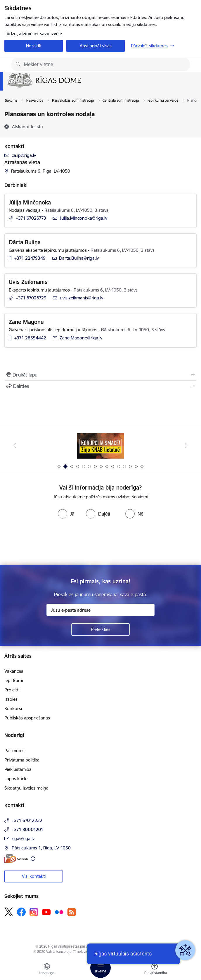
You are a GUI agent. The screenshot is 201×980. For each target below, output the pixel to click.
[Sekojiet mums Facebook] (21, 912)
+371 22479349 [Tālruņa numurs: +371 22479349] (30, 258)
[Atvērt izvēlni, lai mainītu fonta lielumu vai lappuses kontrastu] (155, 970)
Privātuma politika (22, 760)
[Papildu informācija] (33, 859)
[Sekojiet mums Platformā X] (9, 912)
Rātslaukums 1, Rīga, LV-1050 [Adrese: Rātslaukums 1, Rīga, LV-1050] (41, 848)
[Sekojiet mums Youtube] (46, 912)
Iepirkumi (14, 680)
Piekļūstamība (18, 769)
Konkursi (13, 708)
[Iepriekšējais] (15, 445)
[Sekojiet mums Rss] (72, 912)
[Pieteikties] (100, 629)
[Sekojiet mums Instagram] (34, 912)
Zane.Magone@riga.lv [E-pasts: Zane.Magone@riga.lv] (81, 338)
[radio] (66, 514)
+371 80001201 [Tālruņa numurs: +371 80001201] (27, 829)
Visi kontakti (34, 876)
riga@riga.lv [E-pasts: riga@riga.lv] (23, 838)
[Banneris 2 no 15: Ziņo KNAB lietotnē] (100, 446)
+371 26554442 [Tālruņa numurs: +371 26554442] (30, 338)
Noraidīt (34, 46)
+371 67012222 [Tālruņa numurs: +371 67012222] (27, 820)
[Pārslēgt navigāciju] (100, 968)
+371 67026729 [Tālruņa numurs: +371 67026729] (31, 298)
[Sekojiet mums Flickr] (59, 912)
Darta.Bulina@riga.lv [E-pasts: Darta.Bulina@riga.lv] (79, 258)
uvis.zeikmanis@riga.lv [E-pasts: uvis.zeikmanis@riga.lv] (82, 298)
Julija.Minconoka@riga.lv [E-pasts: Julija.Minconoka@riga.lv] (83, 218)
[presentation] (49, 543)
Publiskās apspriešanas (27, 718)
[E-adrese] (16, 859)
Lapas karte (16, 779)
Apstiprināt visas (96, 46)
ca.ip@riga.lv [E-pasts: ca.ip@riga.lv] (24, 155)
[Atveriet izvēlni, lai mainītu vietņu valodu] (47, 970)
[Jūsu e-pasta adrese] (100, 610)
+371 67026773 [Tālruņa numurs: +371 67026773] (31, 218)
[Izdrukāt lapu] (100, 375)
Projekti (12, 690)
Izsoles (11, 699)
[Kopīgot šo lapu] (100, 386)
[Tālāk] (186, 445)
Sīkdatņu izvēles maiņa (26, 788)
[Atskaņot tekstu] (27, 126)
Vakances (14, 671)
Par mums (14, 751)
